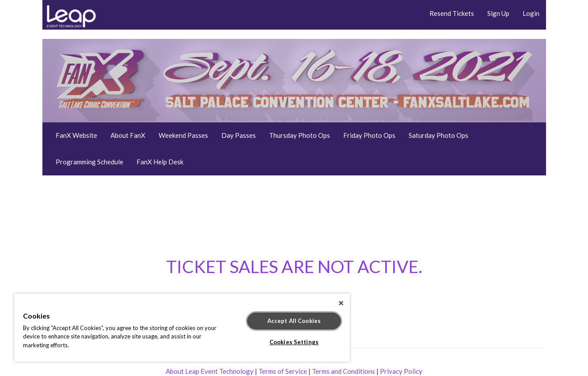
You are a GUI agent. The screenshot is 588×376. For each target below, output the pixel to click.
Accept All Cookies (294, 321)
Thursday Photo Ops (300, 135)
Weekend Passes (183, 135)
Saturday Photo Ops (438, 135)
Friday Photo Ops (369, 135)
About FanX (128, 135)
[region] (182, 328)
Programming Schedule (89, 162)
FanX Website (76, 135)
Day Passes (239, 135)
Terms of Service (283, 371)
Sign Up (498, 13)
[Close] (341, 303)
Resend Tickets (452, 13)
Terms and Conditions (343, 371)
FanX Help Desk (160, 162)
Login (531, 13)
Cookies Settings (294, 342)
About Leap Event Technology (210, 371)
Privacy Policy (401, 371)
